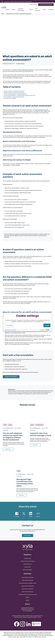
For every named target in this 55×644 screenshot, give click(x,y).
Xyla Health (4, 8)
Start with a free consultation (10, 98)
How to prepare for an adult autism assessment (14, 97)
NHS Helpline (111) (30, 637)
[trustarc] (48, 330)
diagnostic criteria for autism (21, 236)
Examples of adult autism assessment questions (14, 93)
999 (27, 634)
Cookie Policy (8, 330)
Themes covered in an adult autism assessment (14, 91)
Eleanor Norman (21, 64)
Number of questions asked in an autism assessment (15, 94)
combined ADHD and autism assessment (40, 264)
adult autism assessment (28, 70)
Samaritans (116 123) (41, 637)
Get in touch (28, 535)
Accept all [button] (47, 325)
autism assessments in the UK (42, 110)
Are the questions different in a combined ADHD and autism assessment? (20, 95)
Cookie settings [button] (9, 325)
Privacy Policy (14, 330)
